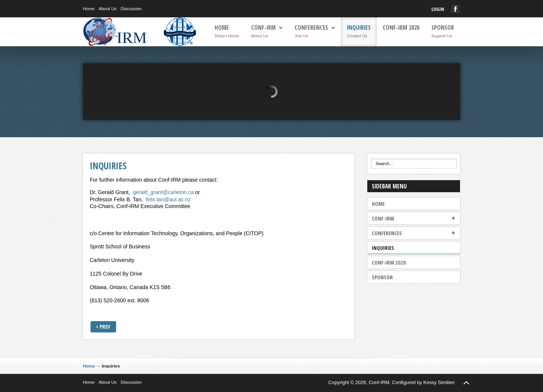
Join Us (301, 36)
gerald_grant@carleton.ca (163, 192)
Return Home (227, 36)
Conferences (311, 28)
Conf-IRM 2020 (401, 28)
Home (89, 9)
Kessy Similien (439, 382)
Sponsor (443, 28)
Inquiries (359, 28)
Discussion (131, 9)
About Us (108, 9)
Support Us (442, 36)
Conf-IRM (263, 28)
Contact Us (357, 36)
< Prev (103, 327)
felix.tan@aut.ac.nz (168, 199)
